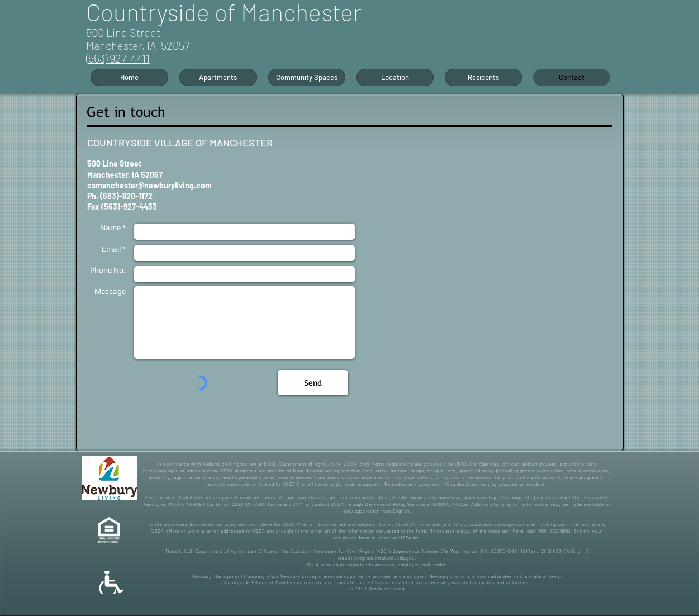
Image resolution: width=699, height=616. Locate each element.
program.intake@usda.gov (384, 558)
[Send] (313, 383)
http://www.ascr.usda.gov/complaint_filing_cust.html (517, 524)
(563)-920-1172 (126, 196)
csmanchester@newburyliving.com (149, 185)
